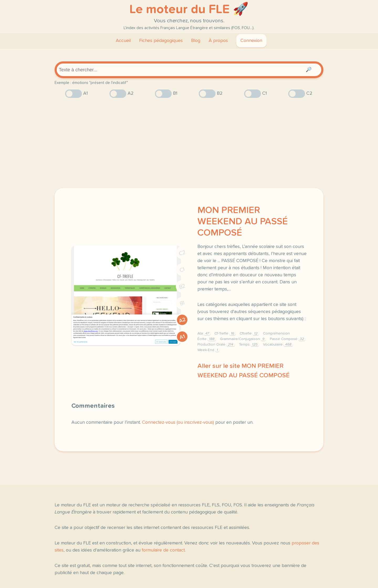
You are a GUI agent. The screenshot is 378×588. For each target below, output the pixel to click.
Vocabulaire (278, 345)
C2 (182, 253)
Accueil (123, 41)
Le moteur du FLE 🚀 (189, 9)
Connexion (251, 41)
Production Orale (216, 345)
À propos (218, 41)
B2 (182, 287)
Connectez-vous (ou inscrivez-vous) (178, 422)
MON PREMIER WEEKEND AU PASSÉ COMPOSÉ (243, 222)
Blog (196, 41)
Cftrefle (249, 333)
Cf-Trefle (225, 333)
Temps (249, 345)
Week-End (208, 350)
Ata (204, 333)
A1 (182, 337)
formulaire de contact (163, 550)
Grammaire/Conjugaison (243, 339)
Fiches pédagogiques (161, 41)
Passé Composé (288, 339)
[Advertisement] (189, 143)
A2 (182, 320)
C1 (182, 270)
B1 (182, 303)
